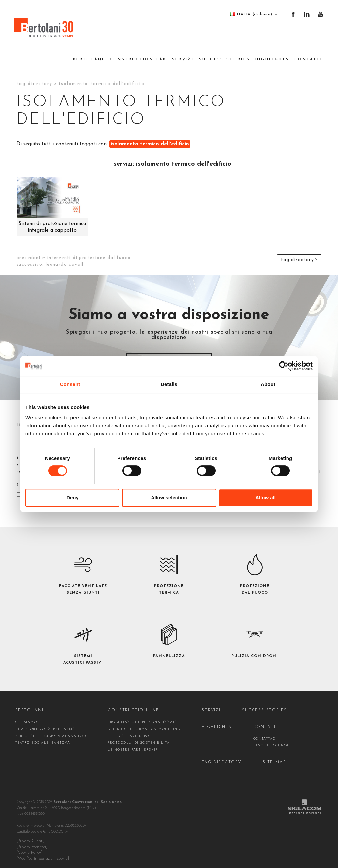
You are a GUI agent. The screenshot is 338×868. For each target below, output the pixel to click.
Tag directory (34, 80)
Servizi (183, 56)
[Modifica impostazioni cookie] (43, 855)
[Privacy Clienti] (31, 837)
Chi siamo (26, 719)
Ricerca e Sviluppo (128, 732)
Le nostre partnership (133, 746)
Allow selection (169, 498)
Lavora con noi (271, 742)
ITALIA (251, 14)
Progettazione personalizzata (142, 719)
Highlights (272, 56)
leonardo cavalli (65, 261)
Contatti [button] (308, 56)
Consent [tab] (70, 384)
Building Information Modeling (144, 725)
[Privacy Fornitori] (32, 843)
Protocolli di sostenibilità (139, 739)
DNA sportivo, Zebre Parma (45, 725)
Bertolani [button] (89, 56)
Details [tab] (169, 384)
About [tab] (268, 384)
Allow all (266, 498)
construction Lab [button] (138, 56)
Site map (274, 759)
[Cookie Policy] (29, 849)
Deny (72, 498)
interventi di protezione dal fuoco (89, 254)
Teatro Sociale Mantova (43, 739)
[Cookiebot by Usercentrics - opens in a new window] (284, 366)
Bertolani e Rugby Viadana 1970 (51, 732)
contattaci (265, 735)
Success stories (224, 56)
